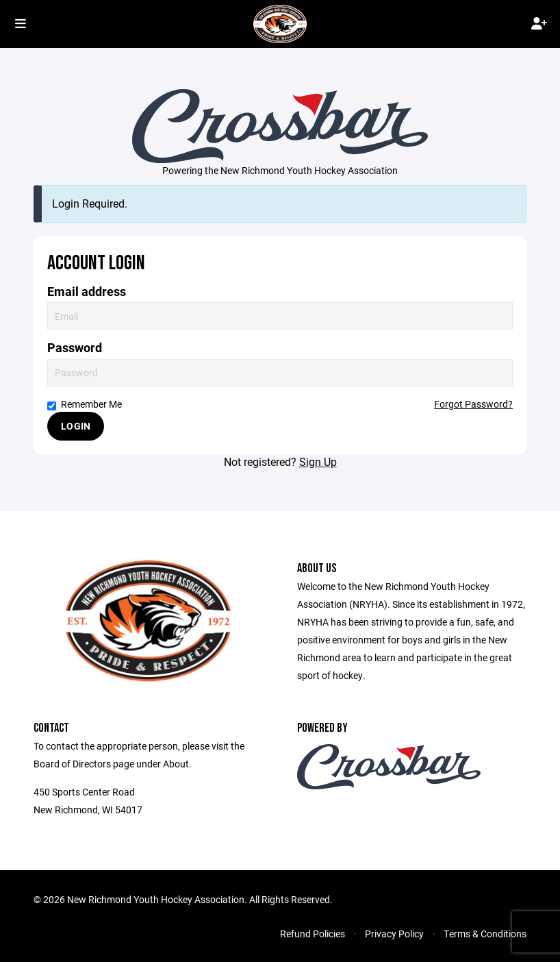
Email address (87, 292)
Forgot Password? (473, 404)
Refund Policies (313, 934)
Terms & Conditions (485, 934)
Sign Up (318, 461)
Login (76, 426)
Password (75, 348)
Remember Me (85, 404)
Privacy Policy (394, 934)
